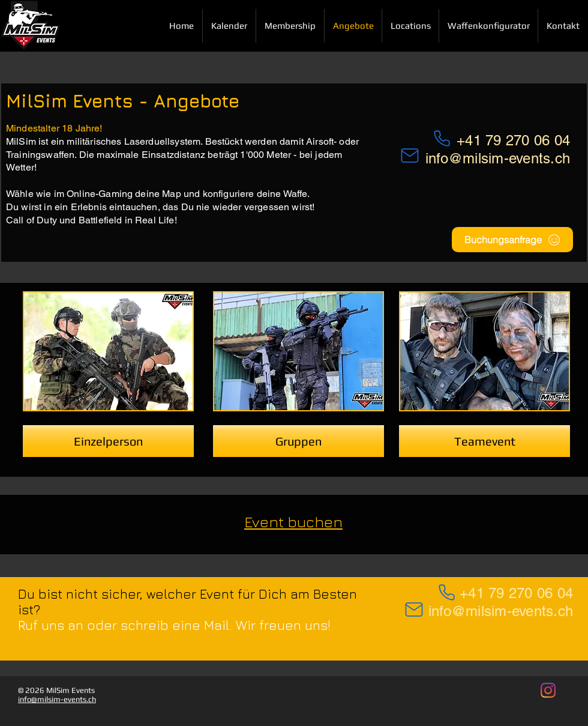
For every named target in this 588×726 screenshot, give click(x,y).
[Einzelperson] (108, 441)
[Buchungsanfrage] (512, 240)
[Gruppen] (298, 441)
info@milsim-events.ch (498, 158)
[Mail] (414, 610)
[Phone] (446, 592)
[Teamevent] (484, 441)
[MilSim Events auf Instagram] (548, 690)
